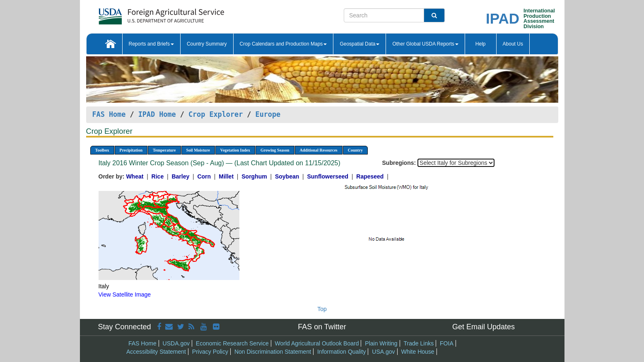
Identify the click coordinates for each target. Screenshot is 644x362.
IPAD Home (157, 114)
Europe (268, 114)
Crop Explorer (216, 114)
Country (355, 150)
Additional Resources (319, 150)
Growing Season (275, 150)
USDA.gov (176, 343)
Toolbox (102, 150)
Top (322, 309)
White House (417, 352)
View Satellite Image (125, 294)
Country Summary (207, 44)
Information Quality (342, 352)
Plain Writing (381, 343)
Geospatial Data (359, 44)
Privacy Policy (210, 352)
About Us (513, 44)
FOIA (447, 343)
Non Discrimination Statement (273, 352)
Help (481, 44)
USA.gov (383, 352)
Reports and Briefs (151, 44)
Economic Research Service (232, 343)
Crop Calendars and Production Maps (283, 44)
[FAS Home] (141, 13)
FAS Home (109, 114)
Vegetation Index (235, 150)
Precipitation (131, 150)
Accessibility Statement (156, 352)
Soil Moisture (198, 150)
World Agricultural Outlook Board (317, 343)
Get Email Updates (484, 327)
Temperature (164, 150)
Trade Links (419, 343)
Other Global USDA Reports (425, 44)
